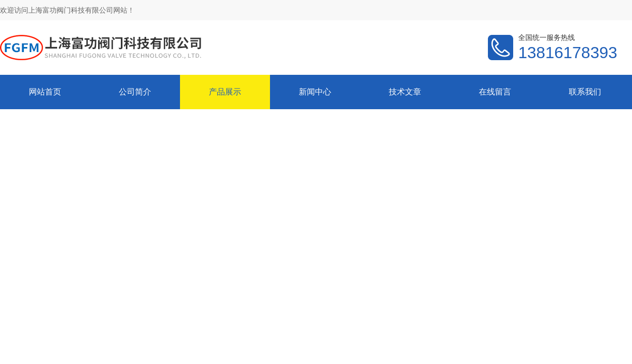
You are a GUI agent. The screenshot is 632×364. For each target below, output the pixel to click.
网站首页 (45, 92)
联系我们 (585, 92)
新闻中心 (315, 92)
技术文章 (405, 92)
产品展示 (225, 92)
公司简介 (135, 92)
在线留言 (495, 92)
